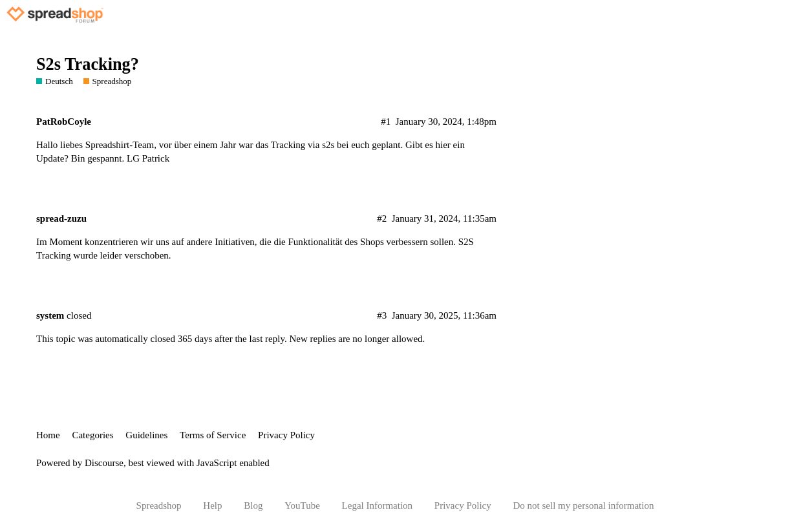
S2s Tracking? (88, 64)
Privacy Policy (286, 435)
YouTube (302, 505)
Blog (253, 505)
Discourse (104, 463)
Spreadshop (159, 505)
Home (48, 435)
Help (212, 505)
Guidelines (146, 435)
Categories (92, 435)
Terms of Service (213, 435)
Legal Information (378, 505)
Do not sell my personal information (584, 505)
